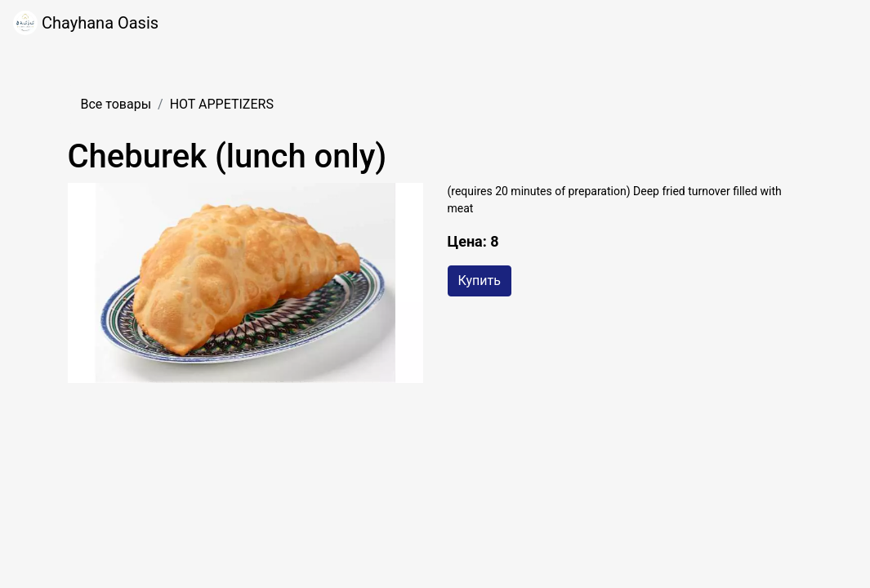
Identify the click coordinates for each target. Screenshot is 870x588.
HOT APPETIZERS (222, 104)
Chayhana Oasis (86, 23)
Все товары (116, 104)
